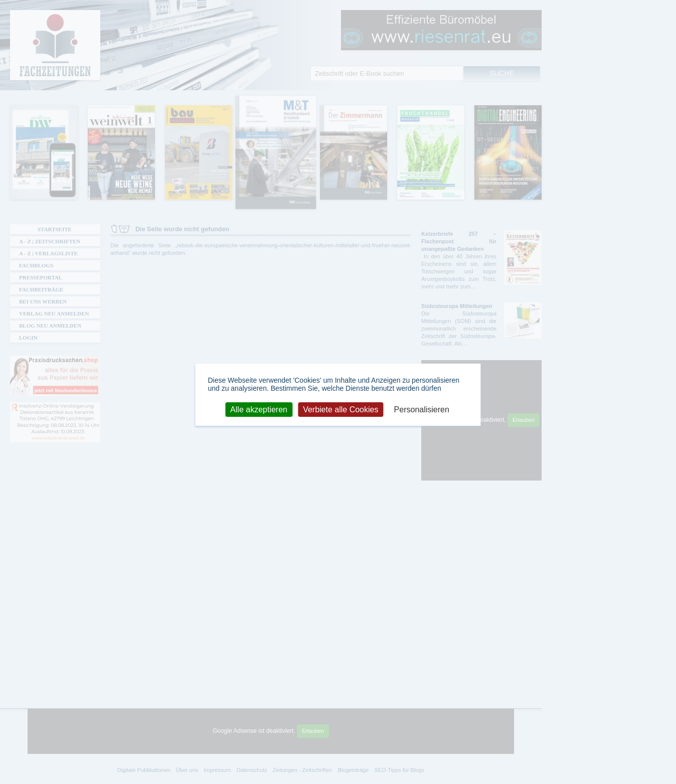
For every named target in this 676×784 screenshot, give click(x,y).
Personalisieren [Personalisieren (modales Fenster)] (422, 409)
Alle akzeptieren (259, 409)
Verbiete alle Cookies (341, 409)
